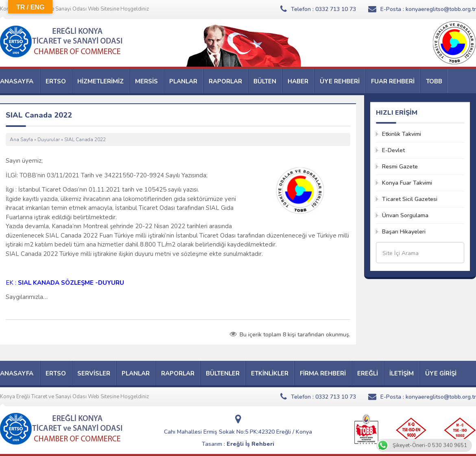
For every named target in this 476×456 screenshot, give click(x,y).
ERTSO (56, 81)
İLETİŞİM (402, 373)
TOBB (434, 81)
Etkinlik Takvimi (402, 134)
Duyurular (49, 140)
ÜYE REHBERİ (340, 81)
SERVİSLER (94, 373)
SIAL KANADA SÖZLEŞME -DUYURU (71, 283)
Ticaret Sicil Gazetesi (410, 199)
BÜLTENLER (223, 373)
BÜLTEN (265, 81)
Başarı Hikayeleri (404, 232)
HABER (298, 81)
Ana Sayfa (21, 140)
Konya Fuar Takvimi (407, 183)
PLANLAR (183, 81)
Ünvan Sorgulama (405, 215)
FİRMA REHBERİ (323, 373)
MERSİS (146, 81)
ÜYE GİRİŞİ (441, 373)
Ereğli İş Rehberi (250, 444)
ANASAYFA (17, 81)
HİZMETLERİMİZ (100, 81)
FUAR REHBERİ (393, 81)
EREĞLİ (368, 373)
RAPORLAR (225, 81)
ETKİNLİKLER (270, 373)
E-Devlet (393, 150)
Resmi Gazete (400, 167)
